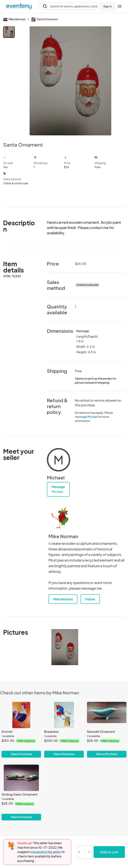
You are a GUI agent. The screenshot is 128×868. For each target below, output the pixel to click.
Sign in (107, 6)
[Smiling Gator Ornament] (21, 793)
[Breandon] (64, 730)
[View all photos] (70, 81)
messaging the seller (46, 852)
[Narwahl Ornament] (107, 730)
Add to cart (109, 852)
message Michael (86, 417)
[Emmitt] (21, 730)
